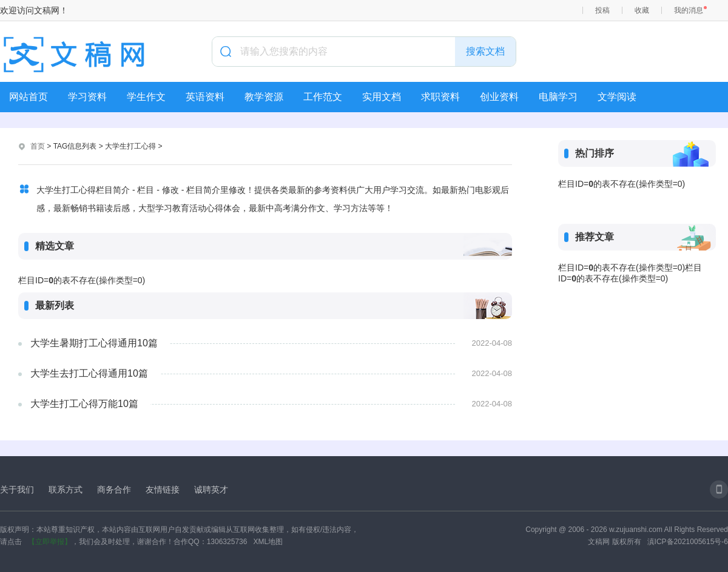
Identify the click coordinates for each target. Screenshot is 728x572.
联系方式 (66, 490)
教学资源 (264, 97)
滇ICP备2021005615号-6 (688, 542)
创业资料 (499, 97)
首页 (38, 146)
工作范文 (323, 97)
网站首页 (29, 97)
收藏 (642, 10)
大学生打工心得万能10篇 (84, 404)
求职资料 (440, 97)
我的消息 (689, 10)
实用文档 (382, 97)
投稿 (602, 10)
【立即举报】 (50, 542)
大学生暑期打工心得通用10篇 (94, 343)
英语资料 (205, 97)
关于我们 (17, 490)
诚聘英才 (211, 490)
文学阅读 (617, 97)
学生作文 (146, 97)
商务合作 (114, 490)
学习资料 (87, 97)
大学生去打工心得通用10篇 (89, 373)
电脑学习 (558, 97)
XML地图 (268, 542)
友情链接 (163, 490)
